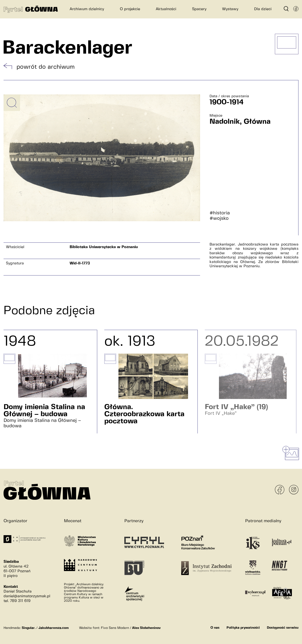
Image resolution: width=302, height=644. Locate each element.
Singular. (29, 628)
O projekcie (130, 9)
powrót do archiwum (46, 67)
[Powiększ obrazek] (12, 103)
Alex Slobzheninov (146, 628)
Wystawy (230, 9)
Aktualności (166, 9)
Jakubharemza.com (54, 628)
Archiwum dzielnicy (87, 9)
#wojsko (219, 218)
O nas (215, 628)
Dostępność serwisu (283, 628)
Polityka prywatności (243, 628)
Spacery (199, 9)
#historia (220, 213)
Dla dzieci (263, 9)
